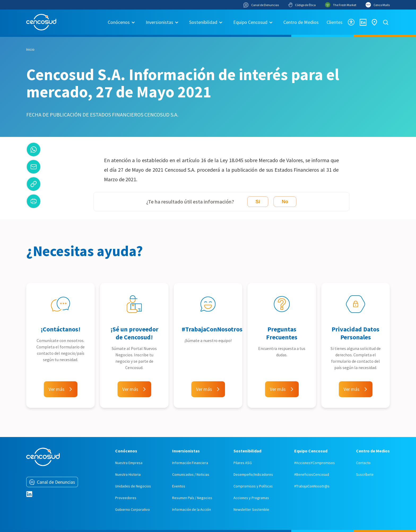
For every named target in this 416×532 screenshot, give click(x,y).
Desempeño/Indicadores (253, 474)
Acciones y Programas (251, 498)
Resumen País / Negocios (192, 498)
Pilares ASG (243, 463)
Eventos (179, 486)
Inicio (30, 49)
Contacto (363, 463)
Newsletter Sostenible (251, 509)
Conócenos (119, 22)
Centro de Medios (301, 22)
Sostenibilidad (203, 22)
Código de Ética (302, 5)
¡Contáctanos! (60, 329)
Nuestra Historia (128, 474)
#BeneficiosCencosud (312, 474)
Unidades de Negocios (133, 486)
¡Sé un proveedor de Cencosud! (134, 333)
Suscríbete (365, 474)
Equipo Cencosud (250, 22)
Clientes (335, 22)
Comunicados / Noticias (191, 474)
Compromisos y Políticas (253, 486)
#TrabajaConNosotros (212, 329)
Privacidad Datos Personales (356, 333)
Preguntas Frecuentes (282, 333)
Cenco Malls (378, 5)
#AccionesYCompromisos (315, 463)
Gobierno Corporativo (133, 509)
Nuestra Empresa (129, 463)
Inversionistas (159, 22)
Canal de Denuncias (261, 5)
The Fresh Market (341, 5)
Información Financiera (190, 463)
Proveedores (126, 498)
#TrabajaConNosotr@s (312, 486)
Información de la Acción (192, 509)
